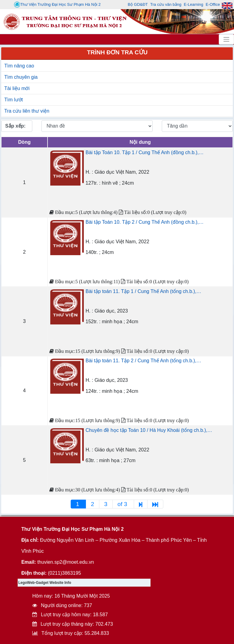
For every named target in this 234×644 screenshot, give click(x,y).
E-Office (213, 4)
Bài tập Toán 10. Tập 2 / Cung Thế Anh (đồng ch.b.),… (145, 222)
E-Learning (193, 4)
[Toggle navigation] (226, 39)
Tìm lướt (14, 100)
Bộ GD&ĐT (138, 4)
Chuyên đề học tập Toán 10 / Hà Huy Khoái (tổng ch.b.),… (149, 430)
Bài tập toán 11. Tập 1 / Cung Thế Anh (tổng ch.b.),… (144, 291)
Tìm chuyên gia (21, 77)
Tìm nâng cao (19, 66)
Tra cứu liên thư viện (27, 111)
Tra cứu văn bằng (166, 4)
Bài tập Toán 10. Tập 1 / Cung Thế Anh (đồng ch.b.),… (145, 152)
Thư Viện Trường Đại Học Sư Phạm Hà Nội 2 (57, 5)
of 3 (123, 504)
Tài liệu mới (17, 88)
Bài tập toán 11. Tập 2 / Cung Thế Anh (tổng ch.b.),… (144, 361)
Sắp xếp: (15, 126)
